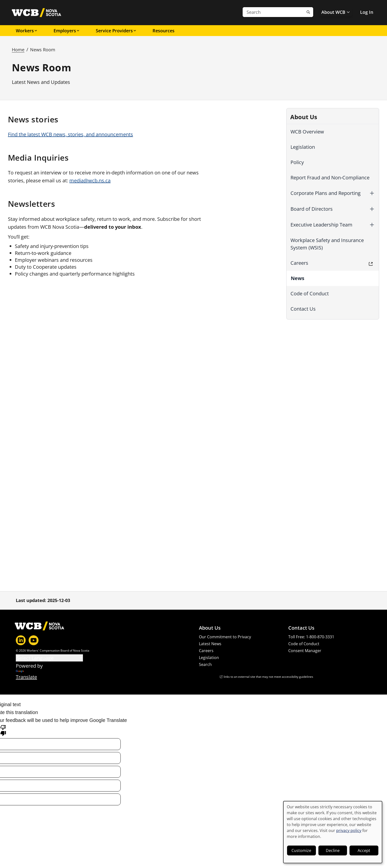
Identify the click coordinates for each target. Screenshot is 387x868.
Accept (364, 850)
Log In (367, 12)
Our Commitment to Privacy (225, 637)
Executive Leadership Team (321, 225)
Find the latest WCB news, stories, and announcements (70, 134)
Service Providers (116, 31)
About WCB (336, 12)
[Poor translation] (3, 730)
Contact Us (303, 309)
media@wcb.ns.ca (90, 180)
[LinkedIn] (21, 640)
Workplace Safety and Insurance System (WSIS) (327, 244)
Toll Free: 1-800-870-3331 (311, 637)
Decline (333, 850)
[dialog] (333, 832)
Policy (297, 162)
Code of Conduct (310, 293)
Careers (299, 263)
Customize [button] (301, 850)
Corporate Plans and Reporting (326, 193)
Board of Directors (312, 209)
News (298, 278)
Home (18, 50)
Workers (27, 31)
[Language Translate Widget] (49, 658)
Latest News (210, 644)
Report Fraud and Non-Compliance (330, 178)
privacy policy (349, 830)
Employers (67, 31)
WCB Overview (307, 132)
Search (205, 664)
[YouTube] (34, 640)
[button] (372, 193)
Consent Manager (305, 651)
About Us (210, 628)
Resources (164, 31)
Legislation (303, 147)
